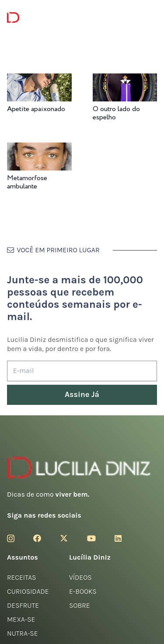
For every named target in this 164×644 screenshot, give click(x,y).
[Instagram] (11, 539)
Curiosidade (28, 591)
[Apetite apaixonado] (39, 79)
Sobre (80, 605)
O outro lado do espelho (116, 113)
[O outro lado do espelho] (125, 79)
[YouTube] (91, 538)
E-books (83, 591)
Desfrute (23, 605)
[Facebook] (37, 538)
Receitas (21, 577)
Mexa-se (21, 619)
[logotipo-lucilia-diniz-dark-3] (43, 18)
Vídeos (80, 577)
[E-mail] (82, 371)
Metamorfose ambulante (27, 182)
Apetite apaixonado (36, 109)
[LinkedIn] (118, 538)
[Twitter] (64, 538)
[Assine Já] (82, 395)
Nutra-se (23, 633)
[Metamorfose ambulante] (39, 148)
